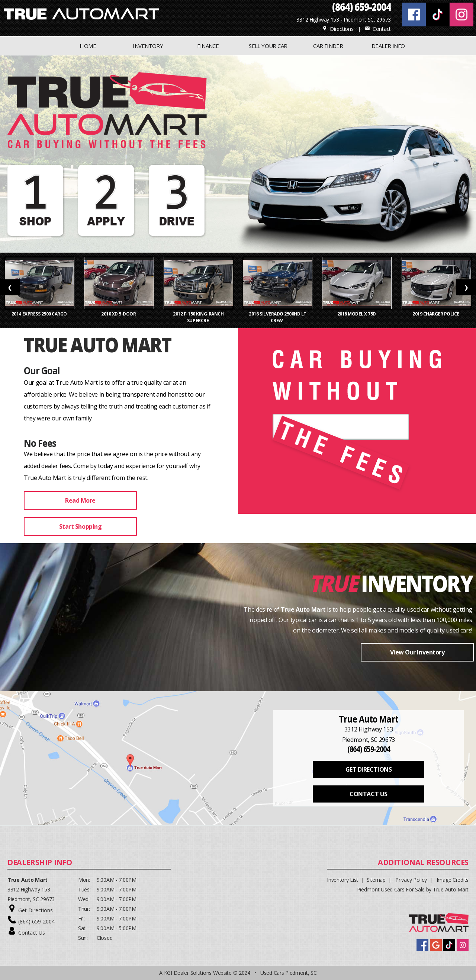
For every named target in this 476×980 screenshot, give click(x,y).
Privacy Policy (411, 880)
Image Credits (453, 880)
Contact (378, 29)
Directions (338, 29)
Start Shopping (80, 526)
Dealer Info (388, 46)
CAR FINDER (328, 46)
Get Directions (36, 910)
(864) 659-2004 (36, 921)
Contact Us (32, 933)
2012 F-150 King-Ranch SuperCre (198, 317)
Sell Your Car (268, 46)
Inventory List (342, 880)
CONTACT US (368, 794)
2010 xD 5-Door (119, 314)
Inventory (417, 583)
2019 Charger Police (436, 314)
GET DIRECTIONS (369, 769)
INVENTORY (148, 46)
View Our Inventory (417, 652)
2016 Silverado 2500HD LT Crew (278, 317)
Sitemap (376, 880)
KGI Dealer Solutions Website (198, 973)
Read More (80, 500)
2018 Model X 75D (357, 314)
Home (88, 46)
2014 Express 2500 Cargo (40, 314)
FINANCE (208, 46)
